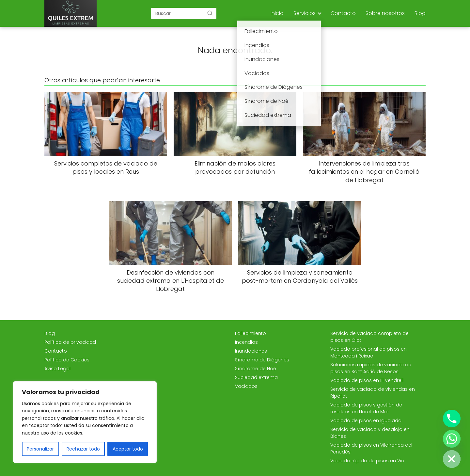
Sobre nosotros (385, 13)
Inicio (277, 13)
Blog (420, 13)
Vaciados (246, 386)
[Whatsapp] (452, 439)
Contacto (343, 13)
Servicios (305, 13)
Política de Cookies (67, 360)
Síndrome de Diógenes (262, 360)
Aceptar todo (128, 449)
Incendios (246, 342)
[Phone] (452, 419)
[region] (85, 422)
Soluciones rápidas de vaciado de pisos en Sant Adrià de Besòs (371, 368)
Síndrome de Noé (256, 369)
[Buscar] (210, 13)
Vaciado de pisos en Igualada (366, 420)
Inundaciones (251, 351)
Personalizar (40, 449)
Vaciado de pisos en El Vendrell (367, 380)
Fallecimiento (251, 333)
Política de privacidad (70, 342)
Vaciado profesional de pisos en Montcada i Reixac (368, 352)
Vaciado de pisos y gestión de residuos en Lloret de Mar (366, 408)
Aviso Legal (57, 369)
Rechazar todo (83, 449)
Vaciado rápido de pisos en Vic (367, 461)
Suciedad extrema (256, 377)
